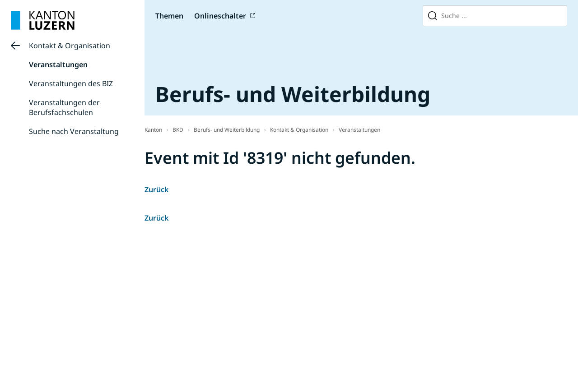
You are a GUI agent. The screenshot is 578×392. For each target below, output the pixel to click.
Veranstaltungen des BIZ (71, 83)
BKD (178, 130)
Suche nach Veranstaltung (74, 131)
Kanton (153, 130)
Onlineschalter (220, 16)
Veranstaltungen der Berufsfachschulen (64, 107)
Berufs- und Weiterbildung (227, 130)
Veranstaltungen (58, 65)
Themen (169, 16)
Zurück (156, 189)
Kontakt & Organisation (70, 46)
